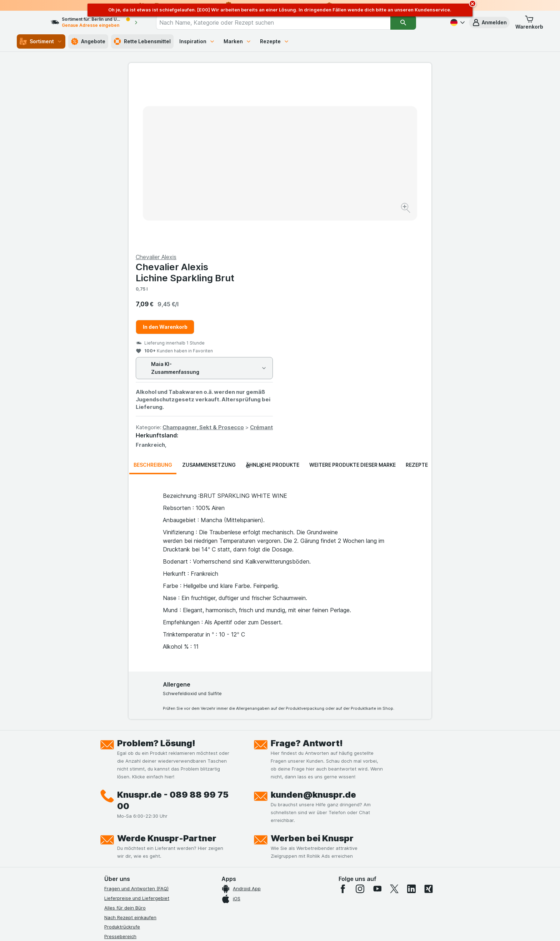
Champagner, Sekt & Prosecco (355, 255)
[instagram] (360, 717)
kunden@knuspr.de (313, 623)
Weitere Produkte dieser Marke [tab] (352, 293)
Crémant (413, 255)
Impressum (116, 812)
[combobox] (286, 23)
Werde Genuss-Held (127, 822)
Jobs (110, 783)
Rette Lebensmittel (142, 41)
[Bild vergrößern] (255, 186)
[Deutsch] (457, 23)
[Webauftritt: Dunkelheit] (312, 927)
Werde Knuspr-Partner (167, 666)
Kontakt (113, 774)
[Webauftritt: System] (244, 927)
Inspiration (197, 41)
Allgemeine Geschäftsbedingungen (143, 803)
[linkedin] (411, 717)
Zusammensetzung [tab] (209, 293)
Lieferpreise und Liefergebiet (137, 726)
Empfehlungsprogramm (130, 841)
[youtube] (377, 717)
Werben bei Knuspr (312, 666)
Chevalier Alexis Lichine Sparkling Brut (336, 100)
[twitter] (394, 717)
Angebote (88, 41)
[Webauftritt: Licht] (276, 927)
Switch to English (293, 897)
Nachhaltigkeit (120, 831)
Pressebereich (120, 764)
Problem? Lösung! (156, 571)
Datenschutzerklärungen (132, 793)
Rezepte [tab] (417, 293)
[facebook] (343, 717)
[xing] (429, 717)
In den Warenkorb (317, 155)
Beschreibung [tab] (153, 293)
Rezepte (275, 41)
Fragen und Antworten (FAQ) (136, 717)
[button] (489, 23)
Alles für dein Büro (125, 736)
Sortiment (41, 41)
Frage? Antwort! (307, 571)
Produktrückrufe (122, 755)
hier (224, 880)
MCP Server (117, 851)
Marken (237, 41)
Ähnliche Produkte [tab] (272, 293)
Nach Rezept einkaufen (130, 745)
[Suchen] (416, 23)
